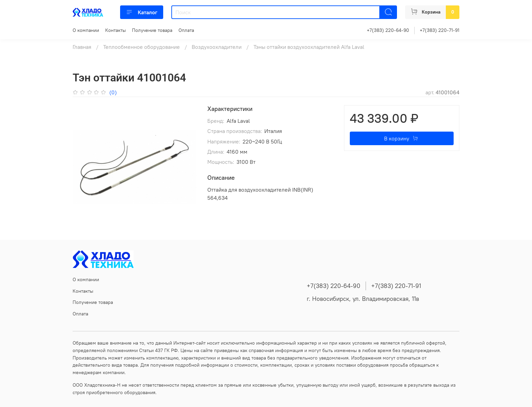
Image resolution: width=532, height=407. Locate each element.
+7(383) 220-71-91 (440, 30)
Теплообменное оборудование (141, 47)
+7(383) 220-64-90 (388, 30)
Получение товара (152, 30)
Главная (82, 47)
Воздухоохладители (217, 47)
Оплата (186, 30)
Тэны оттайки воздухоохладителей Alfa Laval (309, 47)
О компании (86, 30)
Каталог (142, 12)
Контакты (116, 30)
